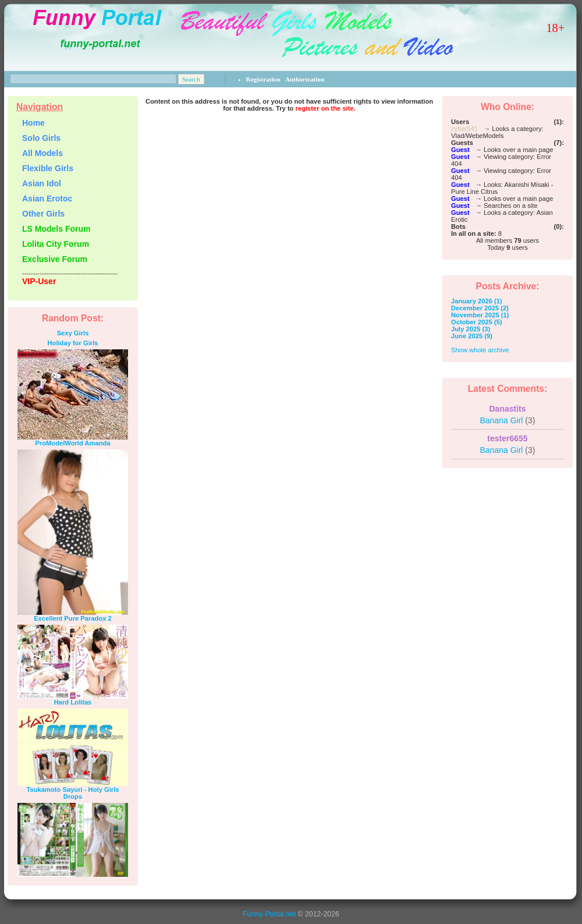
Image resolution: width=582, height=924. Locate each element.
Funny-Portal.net (269, 914)
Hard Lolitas (73, 702)
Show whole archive (480, 350)
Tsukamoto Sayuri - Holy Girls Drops (73, 793)
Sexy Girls (73, 333)
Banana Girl (508, 420)
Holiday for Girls (72, 343)
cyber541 (464, 129)
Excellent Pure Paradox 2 (73, 618)
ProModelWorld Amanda (72, 443)
